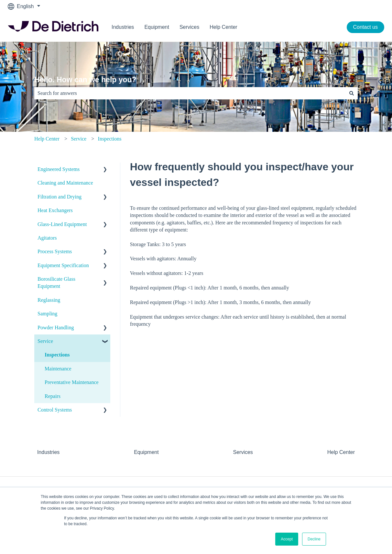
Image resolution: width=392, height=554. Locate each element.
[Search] (352, 93)
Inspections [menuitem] (57, 355)
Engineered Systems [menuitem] (59, 169)
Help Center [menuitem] (341, 452)
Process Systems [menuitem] (55, 251)
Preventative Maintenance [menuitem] (72, 382)
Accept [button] (287, 539)
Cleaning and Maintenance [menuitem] (65, 183)
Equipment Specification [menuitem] (63, 265)
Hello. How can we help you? (85, 80)
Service (79, 139)
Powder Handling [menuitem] (56, 328)
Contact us (365, 27)
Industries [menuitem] (48, 452)
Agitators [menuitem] (47, 238)
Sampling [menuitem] (47, 314)
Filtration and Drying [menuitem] (60, 197)
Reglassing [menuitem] (49, 300)
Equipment (157, 27)
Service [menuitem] (45, 341)
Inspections (110, 139)
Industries (123, 27)
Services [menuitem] (243, 452)
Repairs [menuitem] (53, 396)
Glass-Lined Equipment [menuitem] (62, 224)
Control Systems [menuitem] (55, 410)
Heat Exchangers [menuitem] (55, 210)
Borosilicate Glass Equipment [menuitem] (56, 283)
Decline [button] (314, 539)
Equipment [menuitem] (146, 452)
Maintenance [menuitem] (58, 369)
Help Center (223, 27)
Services (189, 27)
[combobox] (190, 93)
